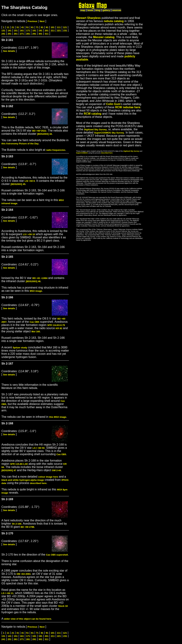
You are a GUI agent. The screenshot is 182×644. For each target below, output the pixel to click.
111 (59, 27)
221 (59, 31)
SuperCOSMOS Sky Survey (109, 133)
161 (22, 31)
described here (38, 483)
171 (28, 31)
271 (22, 34)
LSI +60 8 (30, 181)
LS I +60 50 (39, 448)
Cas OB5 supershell (57, 555)
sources (117, 10)
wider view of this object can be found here (28, 619)
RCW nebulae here (128, 107)
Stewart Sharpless (88, 18)
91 (47, 27)
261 (16, 34)
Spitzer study (20, 348)
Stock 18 (63, 606)
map (83, 10)
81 (42, 27)
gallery (106, 10)
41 (23, 27)
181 (34, 31)
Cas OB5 (34, 322)
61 (32, 27)
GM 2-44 (56, 470)
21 (13, 27)
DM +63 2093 (23, 574)
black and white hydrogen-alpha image (23, 480)
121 (65, 27)
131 (3, 31)
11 (8, 27)
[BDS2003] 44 (45, 134)
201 (47, 31)
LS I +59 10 (29, 234)
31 (18, 27)
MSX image (36, 291)
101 (53, 27)
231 (65, 31)
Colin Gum (113, 104)
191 (41, 31)
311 (47, 34)
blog (98, 10)
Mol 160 (36, 332)
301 (41, 34)
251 (10, 34)
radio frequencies (56, 150)
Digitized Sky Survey (95, 129)
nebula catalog (114, 21)
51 (27, 27)
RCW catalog (93, 114)
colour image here (48, 477)
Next (42, 21)
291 (34, 34)
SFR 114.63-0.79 (56, 325)
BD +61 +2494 (40, 278)
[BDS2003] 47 (9, 470)
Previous (32, 21)
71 (37, 27)
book (90, 10)
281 (28, 34)
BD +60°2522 (39, 131)
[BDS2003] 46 (33, 281)
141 (10, 31)
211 (53, 31)
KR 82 (59, 328)
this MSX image (58, 417)
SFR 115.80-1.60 (19, 464)
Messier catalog (104, 37)
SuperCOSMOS (82, 153)
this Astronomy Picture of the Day (20, 144)
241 (3, 34)
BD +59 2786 (27, 527)
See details (9, 51)
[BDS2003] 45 (18, 184)
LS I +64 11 (7, 593)
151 (16, 31)
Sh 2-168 (17, 524)
